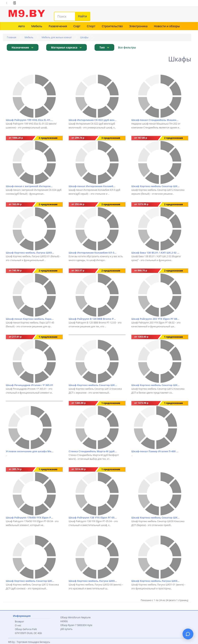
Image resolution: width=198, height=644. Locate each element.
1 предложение (48, 337)
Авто (21, 26)
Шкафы (84, 37)
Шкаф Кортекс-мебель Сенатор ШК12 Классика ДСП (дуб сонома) (30, 581)
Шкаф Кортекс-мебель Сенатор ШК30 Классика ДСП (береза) (155, 518)
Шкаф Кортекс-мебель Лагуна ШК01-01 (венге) (155, 581)
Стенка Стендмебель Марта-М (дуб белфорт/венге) (93, 451)
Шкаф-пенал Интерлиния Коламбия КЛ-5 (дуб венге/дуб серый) (93, 186)
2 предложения (174, 138)
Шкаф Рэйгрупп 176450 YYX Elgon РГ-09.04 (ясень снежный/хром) (30, 518)
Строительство (112, 26)
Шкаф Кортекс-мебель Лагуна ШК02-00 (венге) (93, 581)
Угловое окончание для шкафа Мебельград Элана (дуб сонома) (30, 451)
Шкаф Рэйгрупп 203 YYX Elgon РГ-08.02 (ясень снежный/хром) (155, 319)
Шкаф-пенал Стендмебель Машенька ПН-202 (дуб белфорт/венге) (155, 120)
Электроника (138, 26)
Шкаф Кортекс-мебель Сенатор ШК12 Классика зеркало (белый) (155, 186)
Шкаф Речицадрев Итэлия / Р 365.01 (29, 385)
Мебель (37, 26)
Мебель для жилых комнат (57, 37)
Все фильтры (127, 47)
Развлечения (58, 26)
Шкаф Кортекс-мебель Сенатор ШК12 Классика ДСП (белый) (155, 385)
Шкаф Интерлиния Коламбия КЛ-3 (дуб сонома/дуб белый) (93, 253)
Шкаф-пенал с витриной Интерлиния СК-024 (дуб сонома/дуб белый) (30, 186)
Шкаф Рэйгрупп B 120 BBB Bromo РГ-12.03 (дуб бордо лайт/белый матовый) (93, 319)
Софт (77, 26)
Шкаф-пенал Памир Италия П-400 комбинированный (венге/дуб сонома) (155, 451)
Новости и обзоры (167, 26)
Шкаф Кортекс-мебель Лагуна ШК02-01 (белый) (30, 253)
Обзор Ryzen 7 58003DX (73, 625)
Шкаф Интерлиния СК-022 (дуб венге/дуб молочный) (93, 120)
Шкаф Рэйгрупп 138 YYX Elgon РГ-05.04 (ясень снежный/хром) (93, 518)
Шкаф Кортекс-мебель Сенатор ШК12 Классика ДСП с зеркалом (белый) (93, 385)
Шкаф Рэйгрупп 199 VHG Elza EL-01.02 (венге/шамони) (30, 120)
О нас (18, 625)
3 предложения (48, 138)
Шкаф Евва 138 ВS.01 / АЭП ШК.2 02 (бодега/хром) (155, 253)
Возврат (19, 622)
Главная (12, 37)
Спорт (91, 26)
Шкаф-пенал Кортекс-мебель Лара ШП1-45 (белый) (30, 319)
